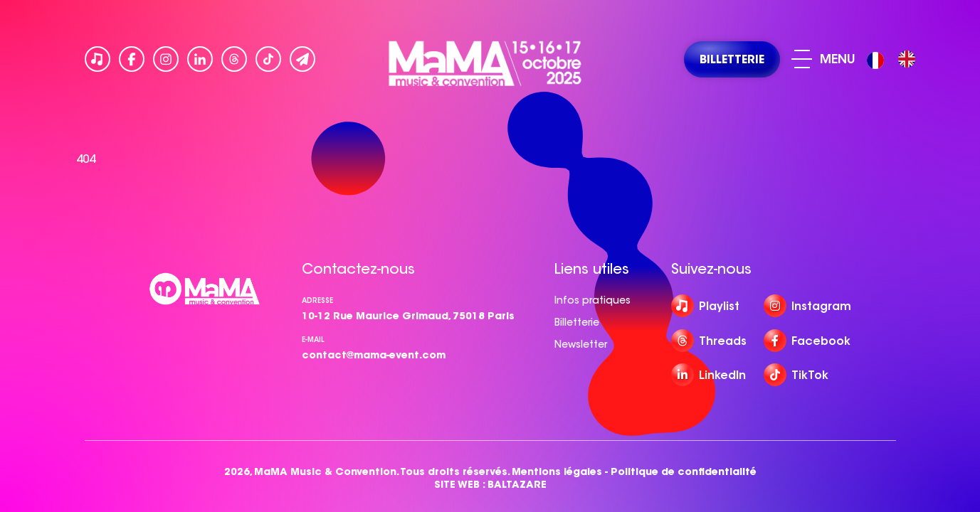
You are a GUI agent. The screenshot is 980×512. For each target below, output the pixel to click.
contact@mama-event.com (374, 355)
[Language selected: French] (895, 59)
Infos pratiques (592, 300)
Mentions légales (557, 472)
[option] (907, 59)
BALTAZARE (517, 485)
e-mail (313, 340)
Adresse (317, 300)
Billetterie (577, 322)
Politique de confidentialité (684, 472)
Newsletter (581, 344)
